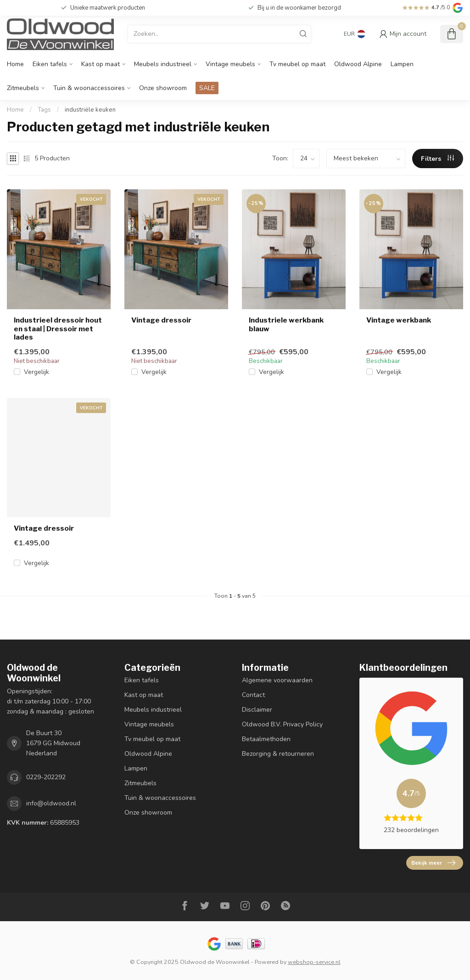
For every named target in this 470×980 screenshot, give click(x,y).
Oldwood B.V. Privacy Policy (282, 724)
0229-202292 (46, 777)
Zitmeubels (23, 88)
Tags (44, 110)
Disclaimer (257, 710)
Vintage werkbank (399, 320)
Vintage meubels (230, 64)
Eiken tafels (50, 64)
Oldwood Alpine (358, 64)
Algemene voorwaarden (277, 680)
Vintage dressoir (161, 320)
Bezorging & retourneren (278, 754)
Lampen (402, 64)
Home (15, 64)
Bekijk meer (433, 863)
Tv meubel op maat (297, 64)
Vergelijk (36, 372)
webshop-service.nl (314, 962)
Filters (437, 159)
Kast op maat (101, 64)
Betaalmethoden (266, 739)
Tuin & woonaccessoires (89, 88)
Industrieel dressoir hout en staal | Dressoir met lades (58, 329)
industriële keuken (90, 110)
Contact (253, 695)
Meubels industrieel (163, 64)
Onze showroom (163, 88)
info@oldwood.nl (51, 803)
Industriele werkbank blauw (286, 324)
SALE (207, 88)
